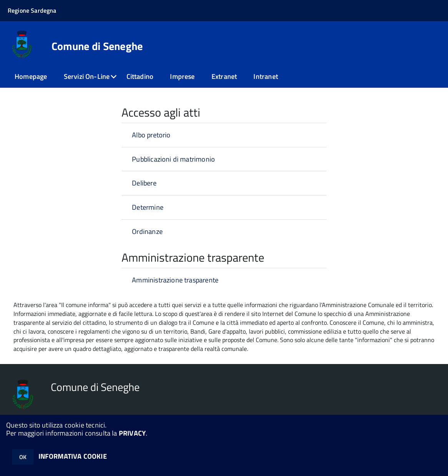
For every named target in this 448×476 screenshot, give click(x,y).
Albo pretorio (151, 135)
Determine (148, 207)
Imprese (182, 76)
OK (23, 457)
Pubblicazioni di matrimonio (173, 159)
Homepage (31, 76)
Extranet (224, 76)
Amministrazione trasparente (175, 280)
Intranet (266, 76)
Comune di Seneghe (97, 46)
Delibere (144, 183)
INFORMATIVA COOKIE (73, 456)
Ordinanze (147, 231)
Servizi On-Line (87, 76)
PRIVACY (132, 433)
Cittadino (140, 76)
